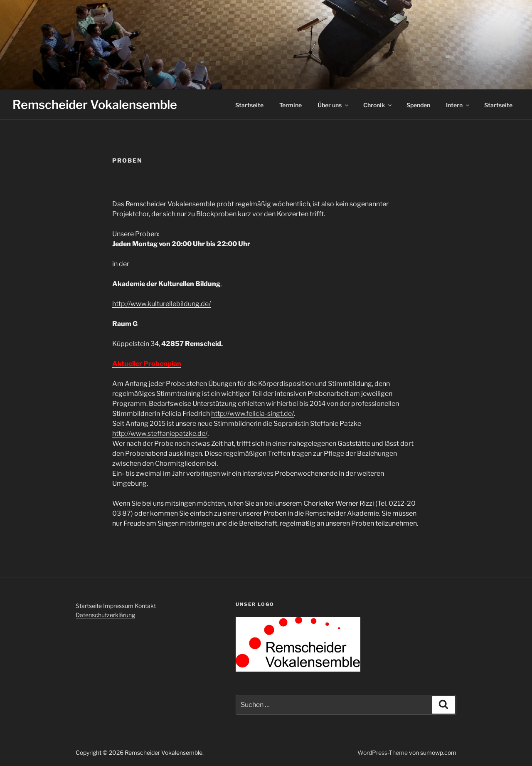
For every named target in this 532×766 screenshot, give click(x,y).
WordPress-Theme (383, 752)
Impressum (118, 606)
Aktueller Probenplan (147, 364)
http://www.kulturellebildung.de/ (161, 304)
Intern (458, 105)
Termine (291, 105)
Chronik (378, 105)
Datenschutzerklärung (105, 615)
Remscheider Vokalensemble (95, 105)
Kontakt (145, 606)
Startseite (249, 105)
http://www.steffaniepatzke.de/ (160, 434)
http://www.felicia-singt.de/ (252, 414)
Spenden (418, 105)
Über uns (334, 105)
